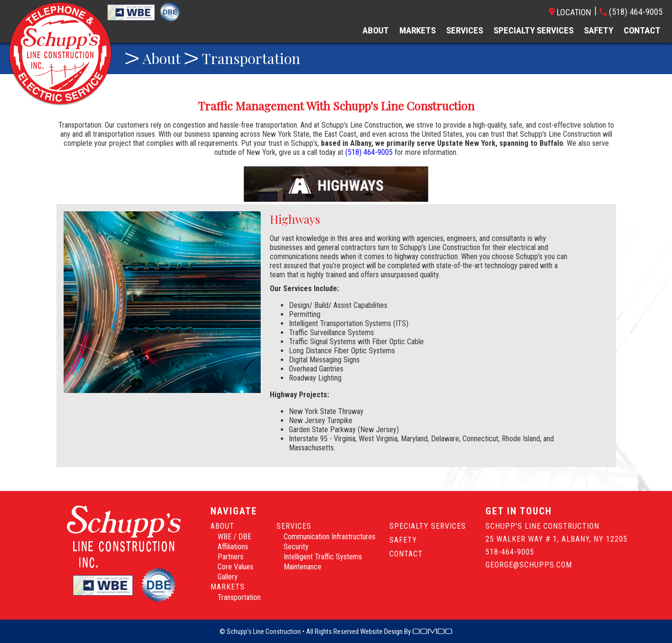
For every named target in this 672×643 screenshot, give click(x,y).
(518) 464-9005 (369, 152)
